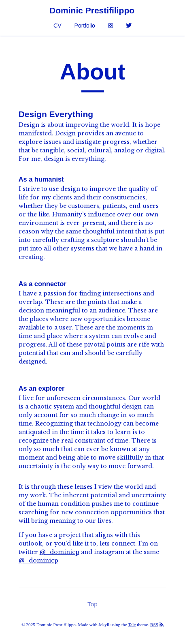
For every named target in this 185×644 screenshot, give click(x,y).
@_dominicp (60, 552)
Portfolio (85, 26)
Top (92, 604)
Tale (132, 625)
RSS (154, 625)
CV (57, 26)
